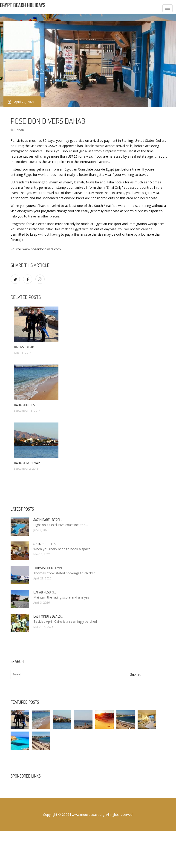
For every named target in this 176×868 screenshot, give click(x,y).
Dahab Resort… (45, 592)
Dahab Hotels (24, 405)
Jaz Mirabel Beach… (48, 520)
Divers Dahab (24, 347)
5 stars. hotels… (46, 544)
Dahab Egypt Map (27, 463)
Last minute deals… (48, 616)
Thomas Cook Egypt (48, 568)
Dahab (19, 130)
